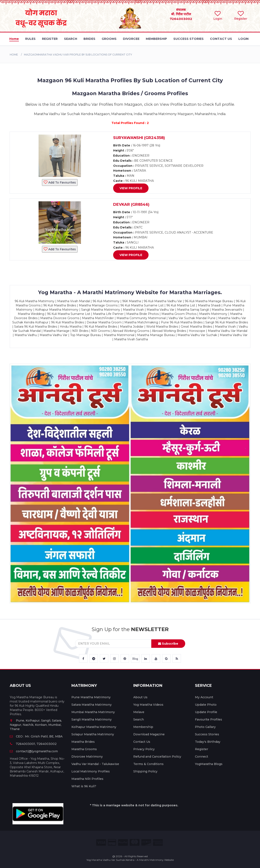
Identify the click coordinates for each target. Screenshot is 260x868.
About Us (140, 697)
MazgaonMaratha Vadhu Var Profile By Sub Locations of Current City (78, 55)
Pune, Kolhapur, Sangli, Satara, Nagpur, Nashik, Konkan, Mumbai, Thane (36, 725)
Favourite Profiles (209, 719)
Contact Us (142, 742)
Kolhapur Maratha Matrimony (94, 727)
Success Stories (207, 734)
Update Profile (206, 712)
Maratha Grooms (84, 749)
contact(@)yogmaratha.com (34, 751)
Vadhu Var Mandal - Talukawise (95, 764)
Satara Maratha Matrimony (92, 705)
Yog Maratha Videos (148, 705)
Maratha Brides (83, 742)
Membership (143, 727)
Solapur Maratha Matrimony (93, 734)
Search (139, 719)
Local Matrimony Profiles (91, 771)
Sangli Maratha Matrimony (92, 719)
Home (14, 55)
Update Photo (206, 705)
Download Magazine (149, 734)
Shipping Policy (145, 771)
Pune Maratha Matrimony (91, 697)
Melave (139, 712)
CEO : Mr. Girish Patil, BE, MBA (36, 736)
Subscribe (168, 644)
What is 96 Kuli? (84, 786)
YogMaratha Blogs (209, 764)
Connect (202, 757)
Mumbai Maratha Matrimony (93, 712)
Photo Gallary (205, 727)
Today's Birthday (208, 742)
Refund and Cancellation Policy (157, 757)
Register (202, 749)
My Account (204, 697)
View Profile (131, 188)
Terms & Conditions (148, 764)
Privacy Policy (144, 749)
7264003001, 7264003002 (33, 744)
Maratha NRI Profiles (87, 779)
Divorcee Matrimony (87, 757)
